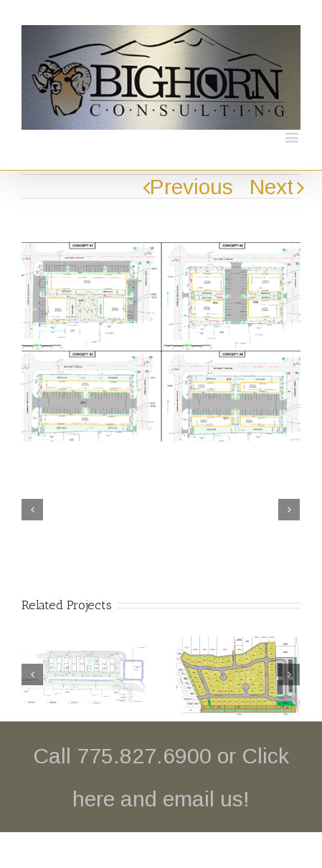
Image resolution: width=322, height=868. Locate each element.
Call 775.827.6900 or (137, 756)
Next (271, 187)
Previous (191, 187)
